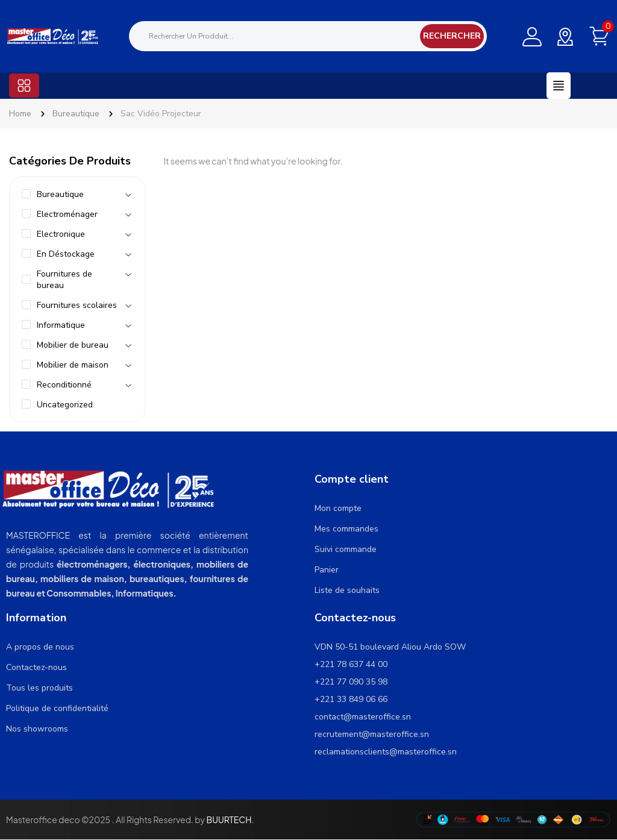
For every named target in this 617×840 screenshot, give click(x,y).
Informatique (61, 325)
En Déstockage (66, 254)
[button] (24, 86)
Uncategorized (65, 405)
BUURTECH (229, 820)
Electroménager (67, 214)
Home (20, 114)
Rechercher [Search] (452, 36)
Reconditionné (64, 385)
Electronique (61, 234)
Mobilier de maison (73, 365)
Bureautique (76, 114)
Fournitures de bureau (64, 280)
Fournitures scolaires (77, 305)
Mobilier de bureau (73, 345)
